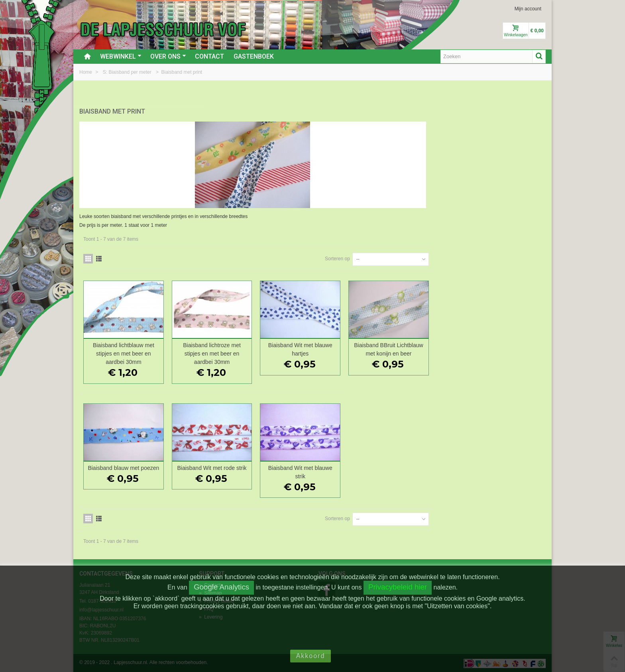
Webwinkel (121, 56)
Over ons (168, 56)
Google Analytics (221, 587)
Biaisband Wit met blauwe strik (416, 471)
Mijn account (528, 9)
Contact (209, 56)
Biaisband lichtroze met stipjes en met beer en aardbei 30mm (329, 353)
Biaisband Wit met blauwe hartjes (416, 349)
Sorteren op (450, 258)
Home (86, 72)
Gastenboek (254, 56)
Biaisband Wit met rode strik (329, 467)
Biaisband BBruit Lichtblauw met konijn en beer (502, 349)
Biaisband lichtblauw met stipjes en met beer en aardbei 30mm (242, 353)
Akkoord (311, 656)
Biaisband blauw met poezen (242, 467)
